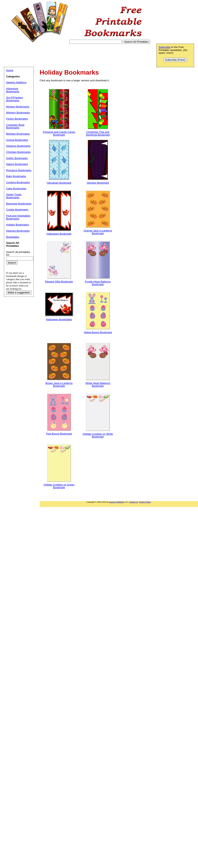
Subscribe (164, 47)
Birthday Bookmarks (18, 134)
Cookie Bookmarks (17, 210)
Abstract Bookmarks (18, 231)
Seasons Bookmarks (18, 146)
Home (10, 70)
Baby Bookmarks (16, 176)
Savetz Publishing (117, 502)
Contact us (133, 502)
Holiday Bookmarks (18, 225)
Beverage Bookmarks (19, 204)
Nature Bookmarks (17, 164)
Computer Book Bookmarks (15, 126)
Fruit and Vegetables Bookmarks (18, 217)
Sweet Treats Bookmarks (14, 196)
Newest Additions (16, 82)
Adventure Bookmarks (13, 90)
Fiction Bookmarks (17, 119)
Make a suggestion (19, 292)
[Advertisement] (76, 55)
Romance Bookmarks (19, 170)
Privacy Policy (145, 502)
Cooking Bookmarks (18, 182)
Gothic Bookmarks (17, 158)
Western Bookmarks (18, 113)
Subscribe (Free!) (175, 60)
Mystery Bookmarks (18, 107)
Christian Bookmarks (18, 152)
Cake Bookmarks (16, 189)
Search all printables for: (18, 253)
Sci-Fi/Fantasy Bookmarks (15, 99)
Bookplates (13, 237)
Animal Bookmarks (17, 140)
